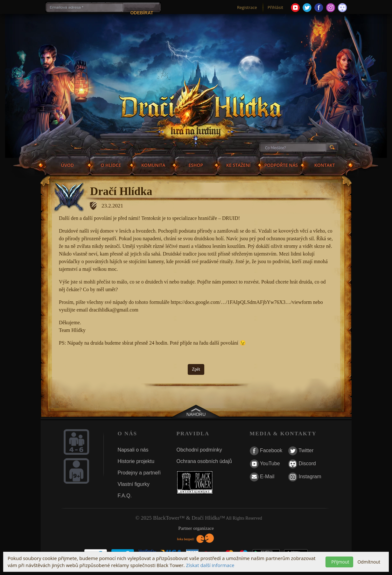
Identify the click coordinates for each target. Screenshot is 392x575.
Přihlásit (275, 7)
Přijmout (340, 562)
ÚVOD (67, 165)
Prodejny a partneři (139, 473)
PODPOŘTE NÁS (281, 165)
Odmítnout (369, 562)
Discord (302, 464)
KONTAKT (325, 165)
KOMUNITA (153, 165)
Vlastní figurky (134, 484)
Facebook (266, 451)
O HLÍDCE (111, 165)
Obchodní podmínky (199, 450)
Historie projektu (136, 461)
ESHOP (196, 165)
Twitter (301, 451)
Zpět (196, 369)
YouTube (265, 464)
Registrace (247, 7)
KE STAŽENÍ (238, 165)
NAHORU (196, 414)
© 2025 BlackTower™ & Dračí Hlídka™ (180, 518)
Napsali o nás (133, 450)
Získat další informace (210, 565)
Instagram (305, 477)
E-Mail (262, 477)
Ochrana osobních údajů (204, 461)
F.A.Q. (125, 496)
